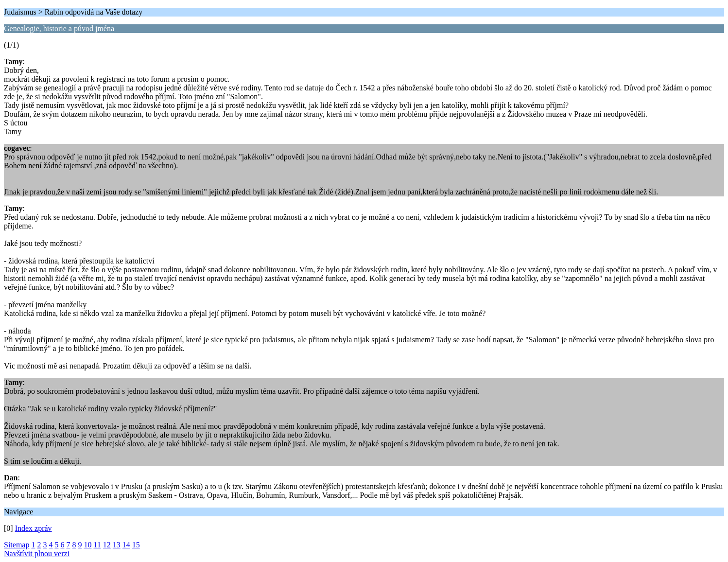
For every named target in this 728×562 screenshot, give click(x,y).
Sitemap (17, 545)
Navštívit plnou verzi (37, 553)
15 (136, 545)
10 (87, 545)
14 (126, 545)
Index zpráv (34, 528)
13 (117, 545)
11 (97, 545)
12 (107, 545)
